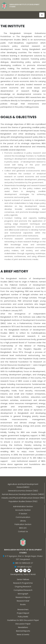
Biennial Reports (23, 631)
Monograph (23, 594)
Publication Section (23, 524)
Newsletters (23, 627)
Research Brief (23, 601)
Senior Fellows (23, 579)
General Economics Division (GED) (23, 491)
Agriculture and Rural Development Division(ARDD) (23, 486)
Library (23, 521)
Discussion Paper (23, 624)
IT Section (23, 514)
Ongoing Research (23, 587)
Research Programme (23, 583)
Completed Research (23, 590)
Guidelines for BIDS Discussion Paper (23, 620)
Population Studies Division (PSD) (23, 501)
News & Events (23, 635)
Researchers (23, 609)
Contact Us (23, 531)
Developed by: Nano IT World (23, 574)
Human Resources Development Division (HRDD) (23, 494)
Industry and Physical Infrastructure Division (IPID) (23, 498)
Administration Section (23, 506)
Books (23, 604)
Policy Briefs (23, 617)
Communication (23, 517)
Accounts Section (23, 510)
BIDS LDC (23, 528)
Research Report (23, 597)
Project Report (23, 613)
